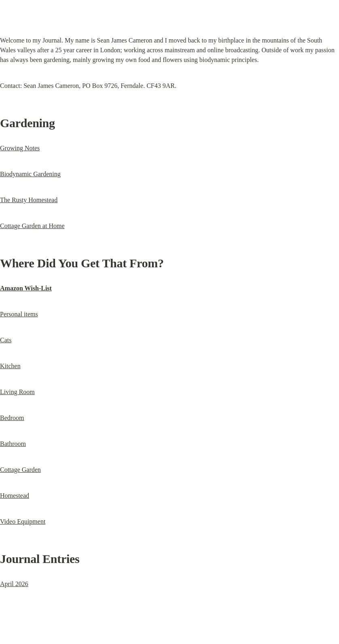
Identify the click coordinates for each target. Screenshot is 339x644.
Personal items (19, 314)
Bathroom (13, 444)
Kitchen (10, 366)
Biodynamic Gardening (30, 174)
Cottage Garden (20, 470)
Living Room (17, 392)
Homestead (15, 496)
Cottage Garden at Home (32, 226)
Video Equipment (23, 521)
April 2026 (14, 584)
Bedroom (12, 418)
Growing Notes (20, 148)
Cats (6, 340)
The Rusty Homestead (29, 200)
